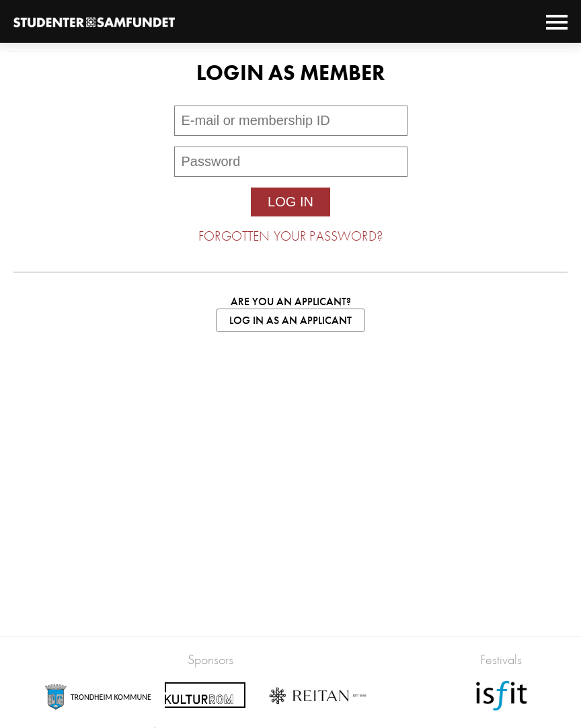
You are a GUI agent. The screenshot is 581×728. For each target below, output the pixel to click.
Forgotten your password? (290, 236)
